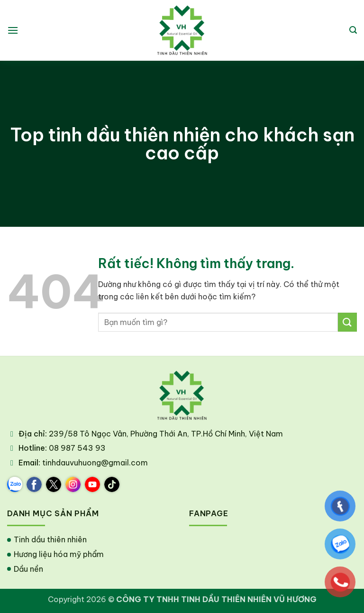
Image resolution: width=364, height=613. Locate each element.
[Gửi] (347, 322)
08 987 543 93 (77, 448)
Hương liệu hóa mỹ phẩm (59, 554)
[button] (13, 30)
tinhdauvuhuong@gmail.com (95, 463)
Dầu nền (28, 569)
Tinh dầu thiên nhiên (50, 539)
